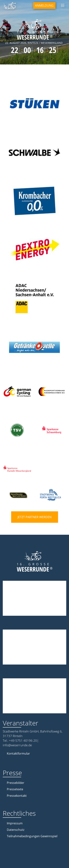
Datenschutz (16, 830)
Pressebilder (16, 783)
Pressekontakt (17, 796)
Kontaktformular (18, 753)
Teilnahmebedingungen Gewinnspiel (32, 836)
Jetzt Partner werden (34, 517)
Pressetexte (15, 789)
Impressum (15, 823)
